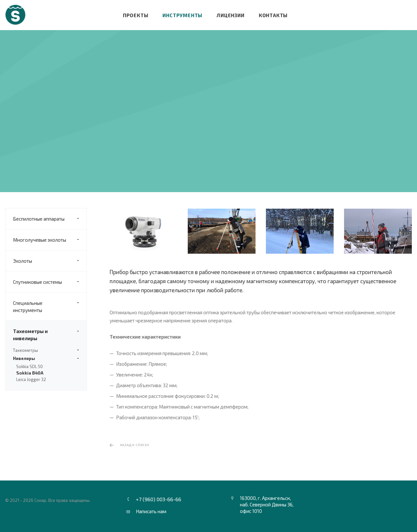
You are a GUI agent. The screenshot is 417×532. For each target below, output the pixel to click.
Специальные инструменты (50, 306)
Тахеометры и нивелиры (50, 335)
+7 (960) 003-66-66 (159, 499)
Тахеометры (46, 350)
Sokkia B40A (30, 373)
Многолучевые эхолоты (50, 240)
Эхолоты (50, 261)
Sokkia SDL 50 (30, 366)
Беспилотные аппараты (50, 219)
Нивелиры (46, 358)
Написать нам (151, 511)
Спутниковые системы (50, 282)
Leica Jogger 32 (31, 379)
